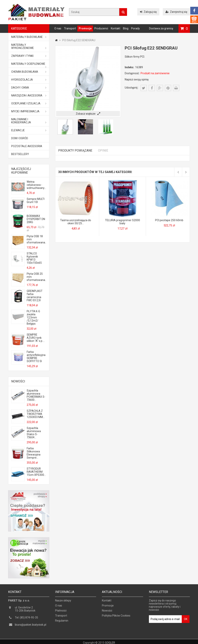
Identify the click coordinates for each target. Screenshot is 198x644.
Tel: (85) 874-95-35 (26, 619)
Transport (70, 28)
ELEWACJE (29, 130)
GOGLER (110, 641)
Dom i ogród (20, 138)
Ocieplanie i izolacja (29, 103)
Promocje (85, 28)
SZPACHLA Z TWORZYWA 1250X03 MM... (36, 414)
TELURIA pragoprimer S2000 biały (122, 222)
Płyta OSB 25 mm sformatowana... (36, 277)
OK (186, 621)
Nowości (18, 381)
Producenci (101, 28)
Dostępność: (132, 73)
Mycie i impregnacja (29, 111)
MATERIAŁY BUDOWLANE (29, 37)
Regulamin (62, 622)
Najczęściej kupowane (21, 171)
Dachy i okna (29, 88)
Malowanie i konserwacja (29, 121)
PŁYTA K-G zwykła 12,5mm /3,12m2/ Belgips (33, 317)
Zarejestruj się (176, 12)
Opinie (103, 151)
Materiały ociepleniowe (29, 65)
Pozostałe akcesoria (27, 146)
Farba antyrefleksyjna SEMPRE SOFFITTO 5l (36, 357)
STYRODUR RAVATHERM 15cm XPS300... (36, 472)
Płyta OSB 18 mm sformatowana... (36, 239)
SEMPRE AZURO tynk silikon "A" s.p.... (36, 338)
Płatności (61, 612)
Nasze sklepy (63, 602)
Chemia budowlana (29, 72)
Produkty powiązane (75, 151)
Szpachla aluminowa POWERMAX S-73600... (36, 395)
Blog (126, 28)
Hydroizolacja (29, 80)
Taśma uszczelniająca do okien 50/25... (76, 222)
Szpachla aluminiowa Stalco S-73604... (34, 433)
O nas (58, 28)
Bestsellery (20, 154)
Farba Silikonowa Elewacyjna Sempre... (34, 453)
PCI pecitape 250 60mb (169, 220)
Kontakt (116, 28)
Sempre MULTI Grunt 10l (36, 200)
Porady (135, 28)
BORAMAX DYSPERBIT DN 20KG (36, 219)
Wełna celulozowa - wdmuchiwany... (36, 185)
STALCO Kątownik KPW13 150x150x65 (34, 258)
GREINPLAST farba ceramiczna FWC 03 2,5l (35, 296)
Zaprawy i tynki (29, 56)
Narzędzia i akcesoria (29, 96)
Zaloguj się (148, 12)
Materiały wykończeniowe (29, 46)
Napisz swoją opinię (137, 79)
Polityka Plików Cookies (116, 617)
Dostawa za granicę (161, 28)
